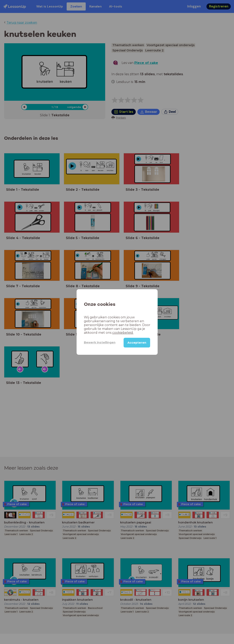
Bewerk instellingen (100, 342)
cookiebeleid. (123, 333)
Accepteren (137, 343)
